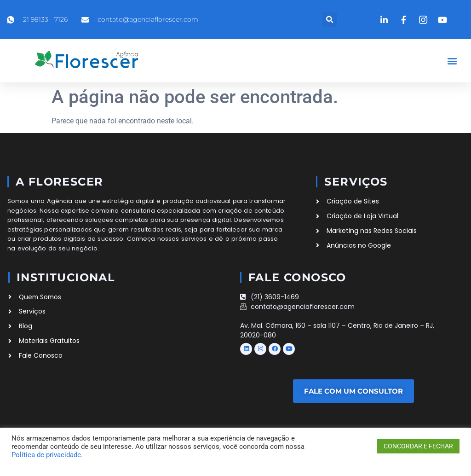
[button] (330, 20)
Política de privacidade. (47, 455)
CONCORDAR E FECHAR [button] (418, 446)
